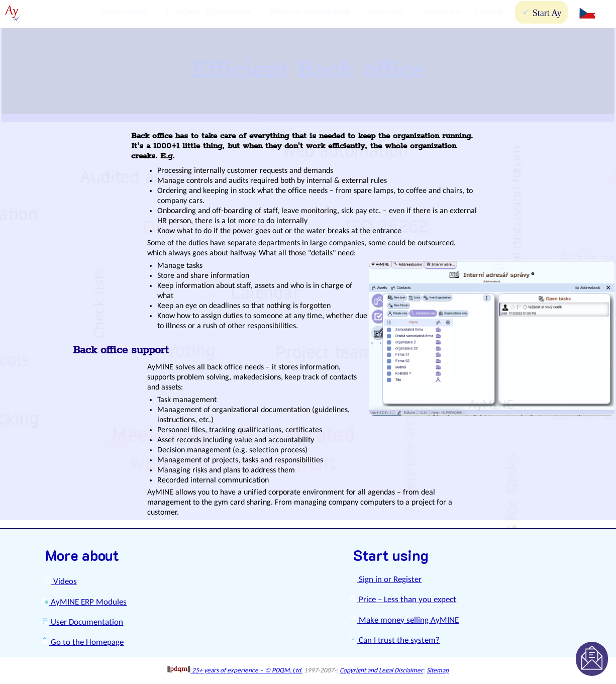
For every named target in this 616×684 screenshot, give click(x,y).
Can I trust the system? (394, 641)
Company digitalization (209, 11)
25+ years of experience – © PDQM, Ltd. (235, 671)
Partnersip (386, 11)
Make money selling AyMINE (404, 620)
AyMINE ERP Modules (84, 602)
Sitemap (438, 671)
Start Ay (541, 13)
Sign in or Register (385, 580)
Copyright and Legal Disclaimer (381, 671)
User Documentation (82, 622)
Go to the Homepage (82, 643)
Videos (59, 582)
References (443, 11)
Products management (310, 11)
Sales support (124, 11)
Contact (489, 11)
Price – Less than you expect (402, 600)
